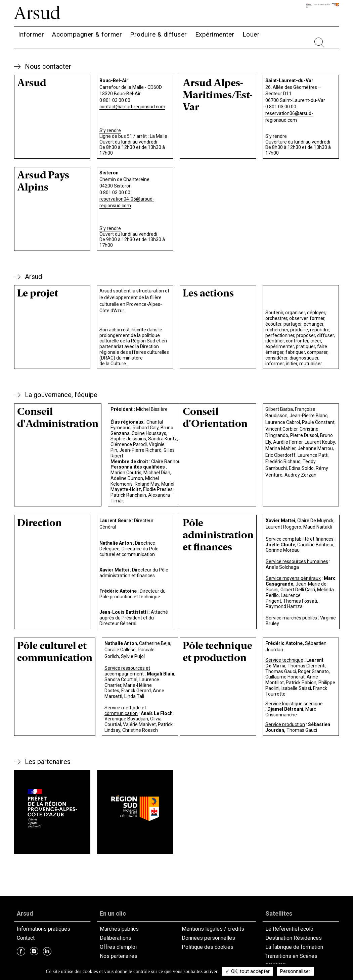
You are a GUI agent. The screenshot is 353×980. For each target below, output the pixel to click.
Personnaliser (295, 971)
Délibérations (116, 938)
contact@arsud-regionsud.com (132, 107)
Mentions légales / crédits (213, 929)
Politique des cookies (208, 947)
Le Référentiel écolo (289, 929)
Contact (26, 938)
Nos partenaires (119, 956)
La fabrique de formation (294, 947)
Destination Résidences (294, 938)
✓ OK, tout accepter (248, 971)
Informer (31, 34)
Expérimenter (215, 34)
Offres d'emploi (118, 947)
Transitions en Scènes (291, 956)
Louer (251, 34)
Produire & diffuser (159, 34)
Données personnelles (208, 938)
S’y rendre (110, 130)
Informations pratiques (43, 929)
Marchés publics (119, 929)
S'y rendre (276, 136)
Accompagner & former (87, 34)
